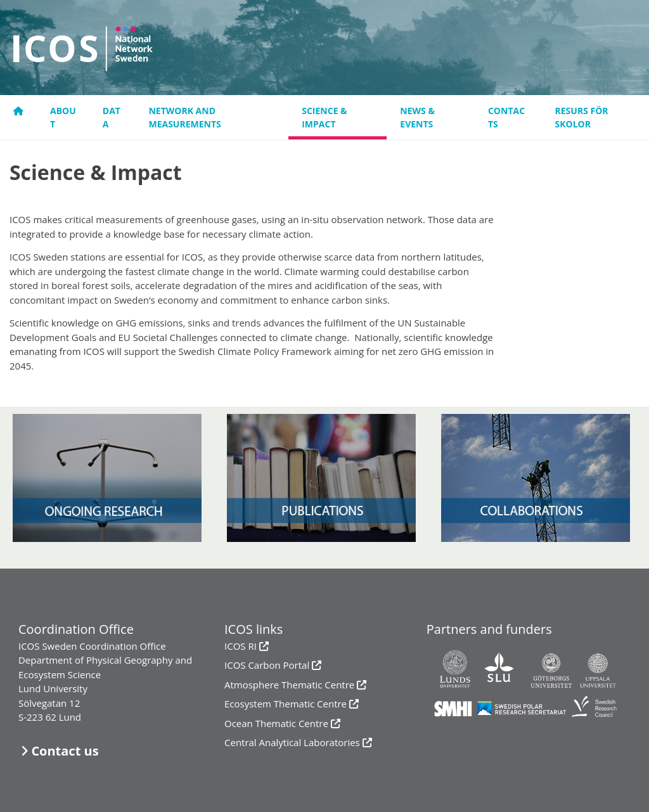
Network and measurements (184, 117)
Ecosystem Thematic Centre (286, 704)
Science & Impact (324, 117)
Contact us (65, 751)
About (63, 117)
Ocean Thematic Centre (276, 723)
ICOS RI (241, 646)
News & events (417, 117)
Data (112, 117)
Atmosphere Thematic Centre (289, 685)
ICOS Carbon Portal (267, 665)
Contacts (506, 117)
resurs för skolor (582, 117)
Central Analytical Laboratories (292, 742)
